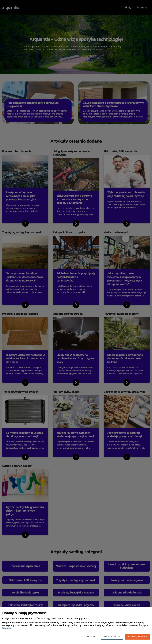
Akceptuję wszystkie (137, 637)
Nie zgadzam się (112, 637)
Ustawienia (91, 637)
